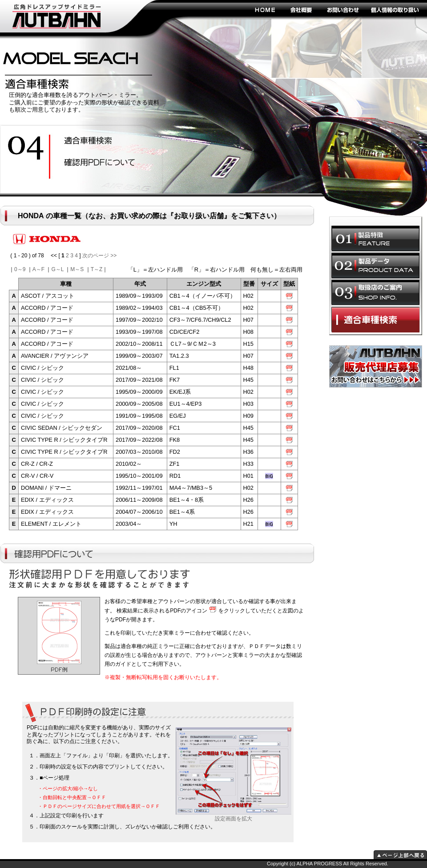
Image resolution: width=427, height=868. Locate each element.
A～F (38, 269)
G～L (57, 269)
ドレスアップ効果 (96, 163)
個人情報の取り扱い (395, 9)
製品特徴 (375, 238)
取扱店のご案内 (375, 292)
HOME (265, 9)
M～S (77, 269)
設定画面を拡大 (234, 816)
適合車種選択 (375, 320)
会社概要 (301, 9)
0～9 (20, 269)
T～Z (97, 269)
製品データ (375, 265)
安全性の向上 (96, 141)
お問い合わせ (342, 9)
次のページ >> (99, 256)
